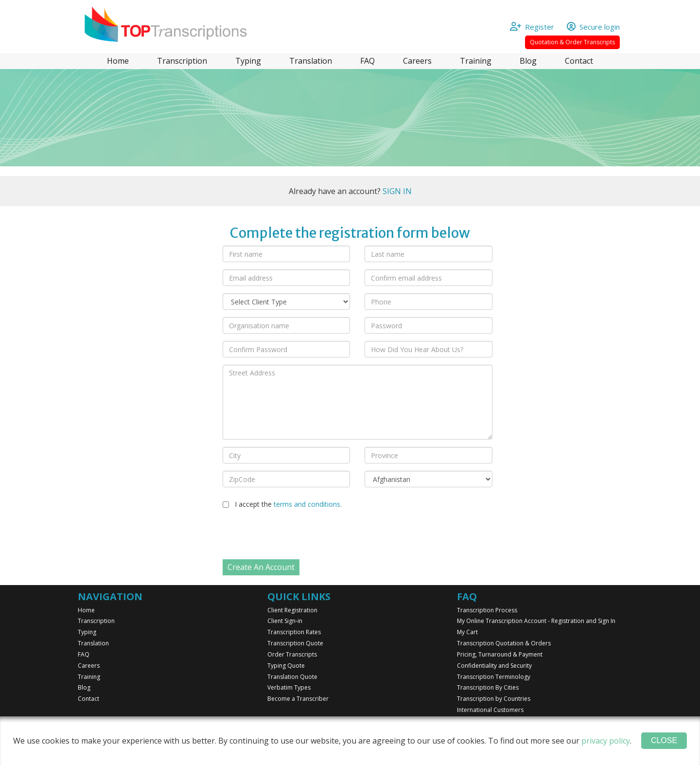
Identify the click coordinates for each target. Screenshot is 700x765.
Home (118, 61)
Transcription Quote (295, 643)
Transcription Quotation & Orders (504, 643)
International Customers (490, 710)
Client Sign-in (285, 621)
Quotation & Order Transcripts (572, 42)
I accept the (288, 504)
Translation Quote (292, 677)
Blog (528, 61)
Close (664, 740)
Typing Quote (286, 666)
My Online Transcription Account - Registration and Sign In (536, 621)
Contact (579, 61)
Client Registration (292, 610)
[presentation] (297, 535)
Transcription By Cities (488, 687)
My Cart (467, 632)
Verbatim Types (289, 687)
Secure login (593, 27)
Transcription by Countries (494, 699)
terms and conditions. (308, 504)
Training (476, 61)
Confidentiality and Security (494, 666)
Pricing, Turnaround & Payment (500, 654)
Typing (248, 61)
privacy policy (606, 741)
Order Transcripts (292, 654)
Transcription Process (487, 610)
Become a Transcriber (298, 699)
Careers (417, 61)
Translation (311, 61)
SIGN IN (397, 191)
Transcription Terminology (494, 677)
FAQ (367, 61)
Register (537, 27)
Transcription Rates (294, 632)
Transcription (182, 61)
